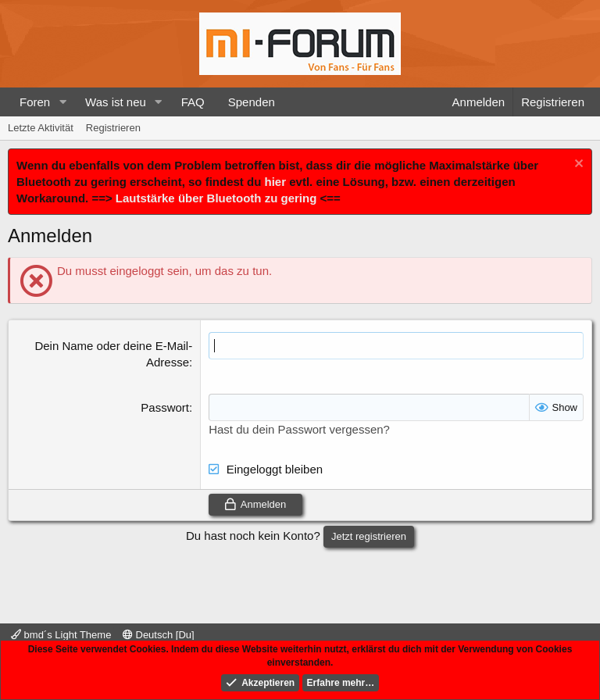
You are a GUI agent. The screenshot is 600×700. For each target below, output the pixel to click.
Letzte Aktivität (41, 128)
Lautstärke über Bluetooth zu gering (216, 198)
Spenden (252, 102)
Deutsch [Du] (159, 635)
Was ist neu (116, 102)
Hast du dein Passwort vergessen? (299, 429)
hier (276, 182)
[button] (62, 102)
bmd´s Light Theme (61, 635)
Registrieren (113, 128)
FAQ (193, 102)
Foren (35, 102)
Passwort (165, 407)
